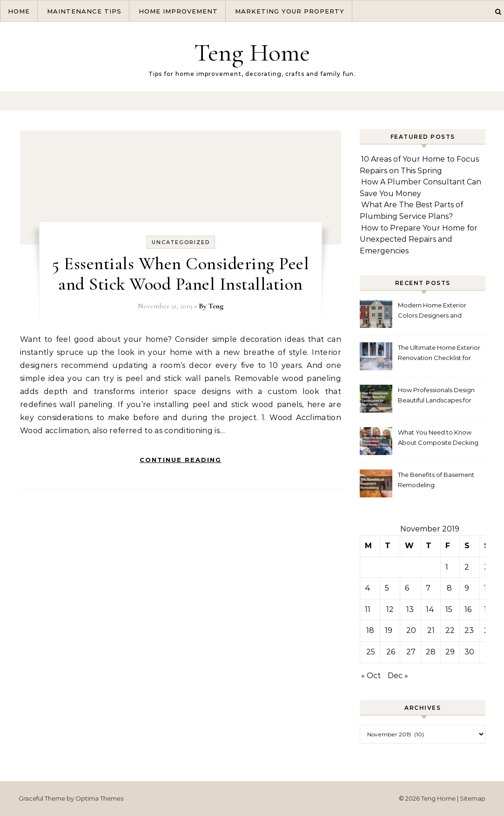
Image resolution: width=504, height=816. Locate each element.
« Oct (371, 676)
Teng (216, 306)
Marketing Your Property (290, 11)
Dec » (398, 676)
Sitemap (473, 798)
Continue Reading (181, 460)
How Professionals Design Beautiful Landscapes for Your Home (436, 396)
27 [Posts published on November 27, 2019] (411, 652)
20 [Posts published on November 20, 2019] (411, 630)
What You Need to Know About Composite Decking (438, 437)
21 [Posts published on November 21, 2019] (431, 630)
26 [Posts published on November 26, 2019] (391, 652)
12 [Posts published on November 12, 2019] (390, 609)
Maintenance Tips (84, 11)
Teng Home (252, 52)
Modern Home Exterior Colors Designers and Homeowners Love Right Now (435, 311)
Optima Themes (99, 798)
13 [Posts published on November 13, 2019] (410, 609)
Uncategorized (181, 242)
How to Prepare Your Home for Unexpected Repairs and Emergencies (419, 239)
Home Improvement (178, 11)
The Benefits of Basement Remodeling (436, 480)
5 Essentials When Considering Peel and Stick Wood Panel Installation (181, 274)
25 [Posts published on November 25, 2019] (371, 652)
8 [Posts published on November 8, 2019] (449, 588)
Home (19, 11)
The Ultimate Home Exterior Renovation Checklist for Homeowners (439, 354)
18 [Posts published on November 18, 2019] (370, 630)
